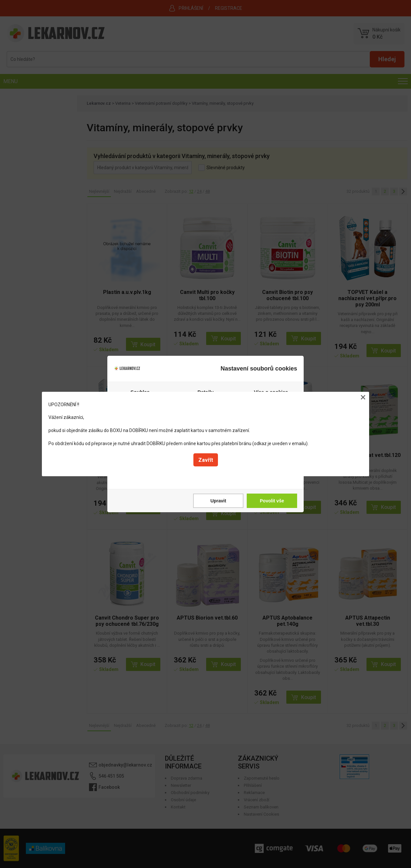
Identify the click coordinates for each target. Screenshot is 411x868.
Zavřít (206, 460)
